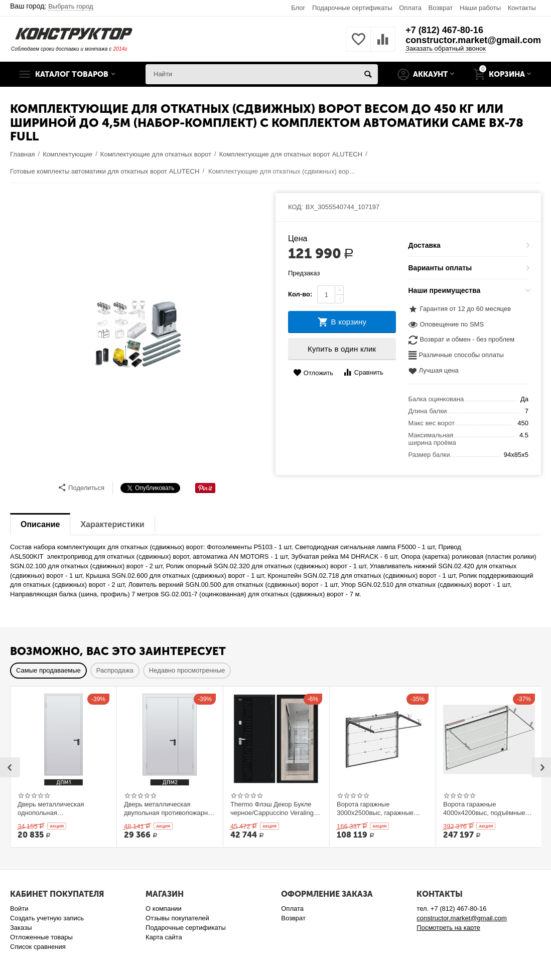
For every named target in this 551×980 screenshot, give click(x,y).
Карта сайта (164, 937)
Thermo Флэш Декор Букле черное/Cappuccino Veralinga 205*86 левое (274, 808)
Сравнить (363, 372)
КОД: (296, 207)
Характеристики (112, 524)
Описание (40, 524)
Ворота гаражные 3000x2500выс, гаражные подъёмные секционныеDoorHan (375, 808)
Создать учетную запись (47, 918)
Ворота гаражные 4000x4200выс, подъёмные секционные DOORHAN (484, 808)
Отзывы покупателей (177, 918)
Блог (298, 8)
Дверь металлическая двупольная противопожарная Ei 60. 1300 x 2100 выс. (169, 808)
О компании (164, 909)
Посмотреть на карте (448, 928)
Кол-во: (300, 294)
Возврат (441, 8)
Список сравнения (38, 947)
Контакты (522, 8)
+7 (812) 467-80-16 (444, 30)
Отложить (313, 373)
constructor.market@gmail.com (473, 40)
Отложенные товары (41, 937)
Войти (19, 909)
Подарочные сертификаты (352, 8)
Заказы (21, 928)
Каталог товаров (72, 74)
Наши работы (480, 8)
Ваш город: (52, 6)
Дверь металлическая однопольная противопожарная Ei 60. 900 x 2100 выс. (63, 808)
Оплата (410, 8)
